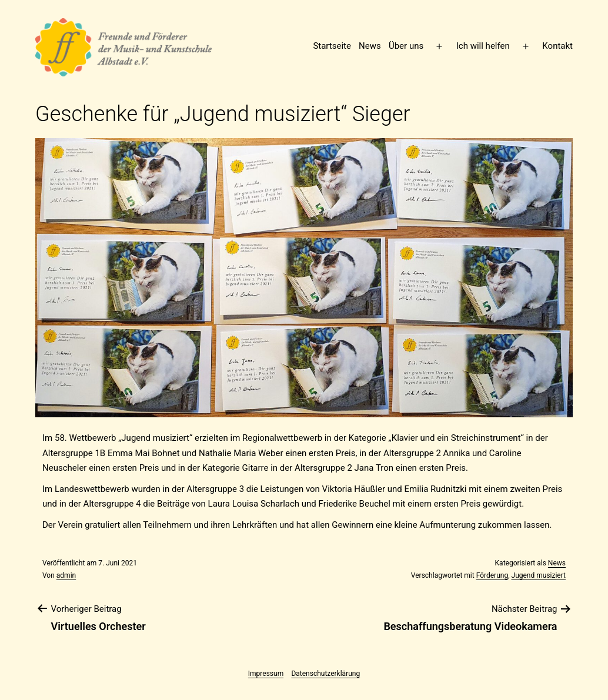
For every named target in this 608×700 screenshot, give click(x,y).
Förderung (492, 575)
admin (66, 575)
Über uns (406, 46)
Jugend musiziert (539, 575)
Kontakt (557, 46)
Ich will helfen (483, 46)
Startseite (332, 46)
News (370, 46)
